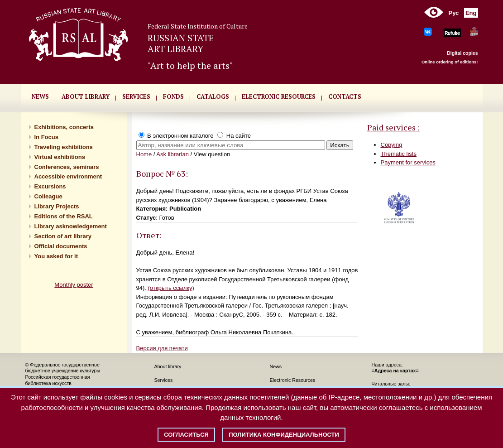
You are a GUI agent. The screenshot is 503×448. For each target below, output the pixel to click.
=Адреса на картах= (395, 371)
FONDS (173, 96)
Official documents (61, 246)
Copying (392, 145)
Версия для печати (162, 348)
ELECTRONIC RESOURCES (279, 96)
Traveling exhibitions (64, 147)
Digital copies (462, 53)
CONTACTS (345, 96)
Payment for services (408, 162)
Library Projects (57, 206)
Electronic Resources (293, 380)
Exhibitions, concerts (64, 127)
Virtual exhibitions (60, 157)
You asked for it (56, 256)
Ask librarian (172, 154)
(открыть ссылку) (171, 288)
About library (86, 96)
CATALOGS (213, 96)
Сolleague (48, 196)
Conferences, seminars (67, 167)
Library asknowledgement (71, 226)
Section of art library (63, 236)
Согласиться (186, 435)
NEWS (40, 96)
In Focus (46, 137)
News (276, 366)
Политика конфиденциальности (284, 435)
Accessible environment (68, 176)
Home (144, 154)
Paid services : (393, 127)
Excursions (50, 186)
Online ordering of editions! (450, 62)
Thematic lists (399, 154)
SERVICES (136, 96)
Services (164, 380)
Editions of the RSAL (64, 216)
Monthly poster (74, 285)
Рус (454, 13)
